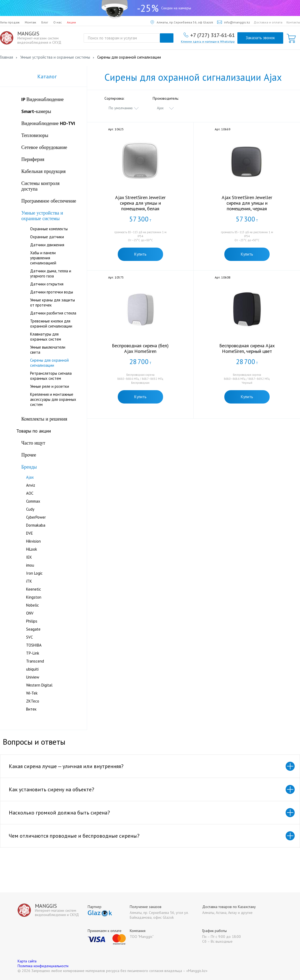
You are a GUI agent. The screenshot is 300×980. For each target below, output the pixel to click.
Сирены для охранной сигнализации (49, 363)
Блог (45, 22)
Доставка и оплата (268, 22)
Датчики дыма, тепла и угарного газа (51, 273)
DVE (30, 533)
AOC (30, 493)
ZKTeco (33, 701)
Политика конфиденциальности (43, 966)
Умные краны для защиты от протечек (52, 303)
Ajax (30, 477)
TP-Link (33, 653)
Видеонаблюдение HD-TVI (48, 123)
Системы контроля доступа (40, 186)
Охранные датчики (47, 237)
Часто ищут (33, 443)
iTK (29, 581)
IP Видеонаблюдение (42, 99)
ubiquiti (32, 669)
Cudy (30, 509)
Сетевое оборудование (44, 147)
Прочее (29, 455)
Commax (33, 501)
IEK (29, 557)
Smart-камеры (36, 111)
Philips (32, 621)
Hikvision (33, 541)
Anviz (31, 485)
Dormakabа (36, 525)
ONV (30, 613)
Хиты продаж (10, 22)
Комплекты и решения (44, 419)
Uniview (33, 677)
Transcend (35, 661)
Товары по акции (34, 431)
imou (30, 565)
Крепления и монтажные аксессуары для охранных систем (53, 399)
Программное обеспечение (49, 201)
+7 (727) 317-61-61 (212, 35)
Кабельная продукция (43, 171)
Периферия (33, 159)
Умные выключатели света (48, 350)
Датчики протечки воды (52, 292)
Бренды (29, 467)
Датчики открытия (47, 284)
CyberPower (36, 517)
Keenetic (34, 589)
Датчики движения (47, 245)
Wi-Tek (32, 693)
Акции (71, 22)
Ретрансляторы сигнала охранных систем (51, 376)
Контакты (293, 22)
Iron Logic (34, 573)
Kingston (34, 597)
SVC (29, 637)
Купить (140, 254)
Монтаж (31, 22)
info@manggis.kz (234, 22)
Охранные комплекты (49, 229)
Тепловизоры (35, 135)
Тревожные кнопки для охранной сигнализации (51, 324)
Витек (31, 709)
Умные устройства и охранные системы (42, 216)
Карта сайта (27, 961)
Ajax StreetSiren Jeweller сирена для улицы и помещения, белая (140, 203)
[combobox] (124, 108)
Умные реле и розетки (50, 386)
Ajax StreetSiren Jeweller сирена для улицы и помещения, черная (247, 203)
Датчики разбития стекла (53, 313)
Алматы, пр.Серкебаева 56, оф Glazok (182, 22)
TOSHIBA (34, 645)
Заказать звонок (260, 38)
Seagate (33, 629)
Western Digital (39, 685)
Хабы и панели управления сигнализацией (43, 258)
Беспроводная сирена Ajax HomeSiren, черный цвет (247, 348)
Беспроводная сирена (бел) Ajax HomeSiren (140, 348)
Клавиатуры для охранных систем (46, 337)
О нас (58, 22)
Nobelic (33, 605)
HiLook (32, 549)
